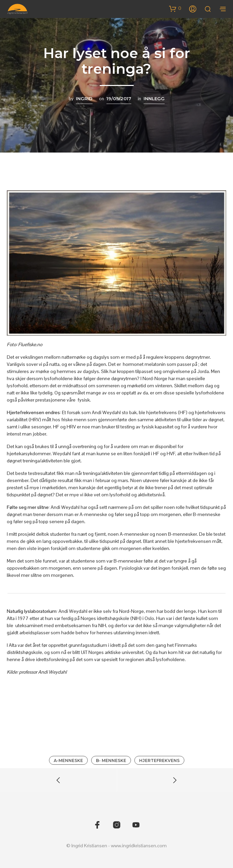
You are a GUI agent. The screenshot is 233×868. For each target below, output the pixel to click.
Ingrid (84, 99)
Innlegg (154, 99)
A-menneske (68, 760)
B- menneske (111, 760)
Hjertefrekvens (159, 760)
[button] (175, 8)
